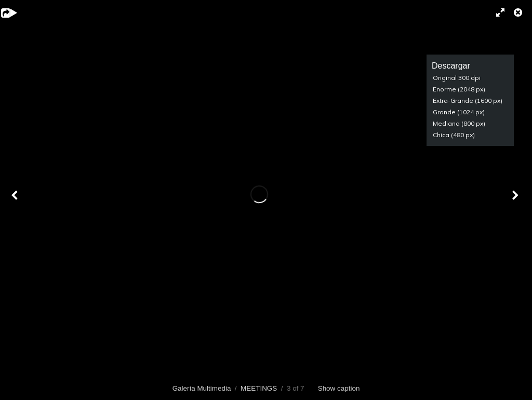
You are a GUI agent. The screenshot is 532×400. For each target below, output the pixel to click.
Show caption (339, 388)
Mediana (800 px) (459, 123)
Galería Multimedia (202, 388)
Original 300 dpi (457, 78)
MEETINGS (259, 388)
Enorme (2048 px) (459, 89)
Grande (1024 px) (459, 112)
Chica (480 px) (454, 135)
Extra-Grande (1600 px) (468, 101)
